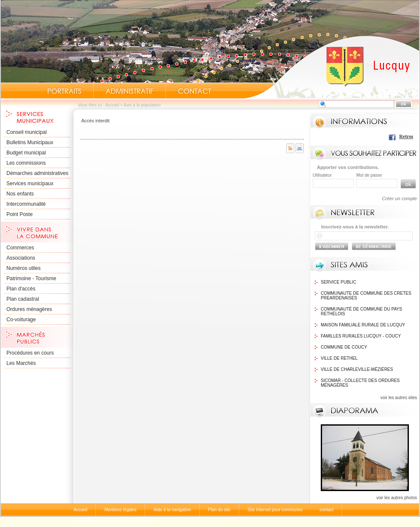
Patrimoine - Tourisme (31, 278)
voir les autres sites (399, 398)
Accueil (331, 67)
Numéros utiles (24, 268)
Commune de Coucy (344, 347)
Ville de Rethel (339, 358)
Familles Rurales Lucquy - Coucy (361, 336)
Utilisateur (322, 175)
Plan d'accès (21, 289)
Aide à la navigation (172, 510)
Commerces (20, 248)
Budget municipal (26, 153)
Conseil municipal (27, 132)
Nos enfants (20, 194)
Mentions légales (120, 510)
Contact (195, 91)
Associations (21, 258)
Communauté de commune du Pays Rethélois (361, 311)
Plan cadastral (23, 299)
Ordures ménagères (29, 309)
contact (326, 510)
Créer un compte (399, 198)
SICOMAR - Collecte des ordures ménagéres (360, 383)
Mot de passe (369, 175)
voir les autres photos (397, 498)
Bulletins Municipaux (30, 142)
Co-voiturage (21, 320)
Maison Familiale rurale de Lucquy (363, 325)
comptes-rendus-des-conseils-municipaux (113, 521)
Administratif (130, 91)
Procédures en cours (30, 353)
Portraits (64, 91)
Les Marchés (21, 363)
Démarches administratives (37, 173)
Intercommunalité (26, 204)
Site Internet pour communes (275, 510)
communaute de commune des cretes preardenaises (366, 296)
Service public (339, 282)
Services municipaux (30, 184)
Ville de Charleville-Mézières (357, 369)
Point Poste (19, 214)
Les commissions (26, 163)
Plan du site (219, 510)
